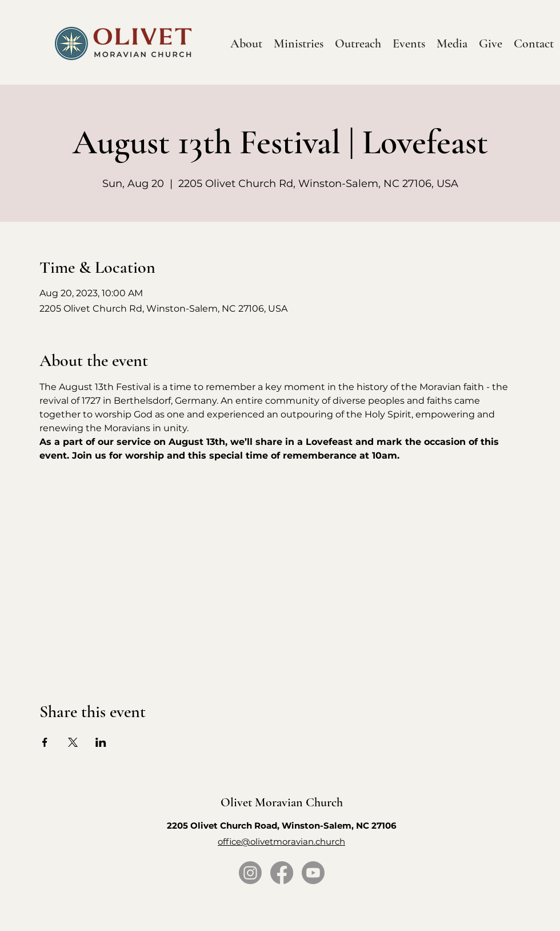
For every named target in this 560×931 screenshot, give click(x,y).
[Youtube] (313, 873)
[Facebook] (282, 873)
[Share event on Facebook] (45, 742)
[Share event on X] (73, 742)
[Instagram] (250, 873)
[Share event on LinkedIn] (101, 742)
